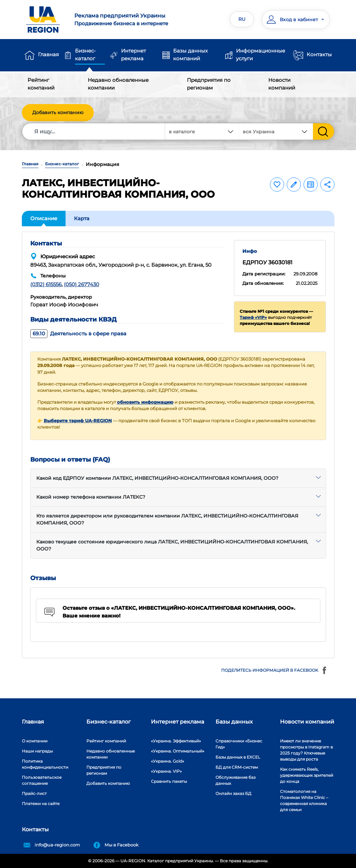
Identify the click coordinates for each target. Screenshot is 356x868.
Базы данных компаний (190, 55)
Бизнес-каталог (85, 55)
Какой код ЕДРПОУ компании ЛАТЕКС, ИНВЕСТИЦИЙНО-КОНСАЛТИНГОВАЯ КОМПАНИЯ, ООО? (157, 478)
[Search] (94, 131)
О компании (35, 741)
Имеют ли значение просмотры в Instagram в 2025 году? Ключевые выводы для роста (306, 750)
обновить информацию (145, 402)
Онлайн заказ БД (233, 793)
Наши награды (37, 751)
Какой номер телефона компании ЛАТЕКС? (91, 497)
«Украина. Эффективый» (176, 741)
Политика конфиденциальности (45, 764)
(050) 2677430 (82, 284)
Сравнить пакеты (169, 781)
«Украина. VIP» (166, 771)
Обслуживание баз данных (235, 780)
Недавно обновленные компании (118, 84)
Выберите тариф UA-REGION (78, 421)
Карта (82, 218)
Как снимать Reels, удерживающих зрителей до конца (307, 775)
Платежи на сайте (41, 804)
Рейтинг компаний (41, 84)
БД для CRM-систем (237, 767)
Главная (48, 54)
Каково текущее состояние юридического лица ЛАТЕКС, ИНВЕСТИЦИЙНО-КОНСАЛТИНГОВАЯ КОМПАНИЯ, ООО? (172, 545)
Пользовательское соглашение (42, 780)
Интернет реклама (133, 55)
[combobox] (276, 131)
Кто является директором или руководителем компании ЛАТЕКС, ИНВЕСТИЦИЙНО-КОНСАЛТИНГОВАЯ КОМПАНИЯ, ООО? (167, 519)
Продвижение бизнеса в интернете (124, 19)
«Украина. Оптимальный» (178, 751)
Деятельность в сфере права (78, 333)
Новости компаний (282, 84)
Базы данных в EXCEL (238, 757)
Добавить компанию (58, 112)
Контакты (319, 54)
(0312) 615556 (46, 284)
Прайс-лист (34, 793)
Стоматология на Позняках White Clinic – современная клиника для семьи (304, 800)
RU (242, 19)
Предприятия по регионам (209, 84)
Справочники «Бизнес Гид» (239, 744)
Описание (44, 218)
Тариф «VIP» (253, 317)
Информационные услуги (261, 55)
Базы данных (234, 722)
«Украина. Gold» (168, 761)
